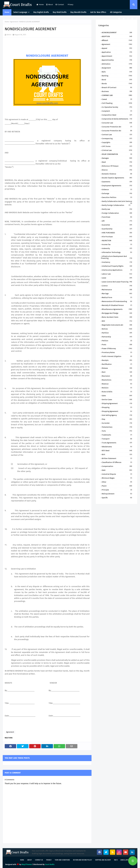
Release (117, 368)
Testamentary (117, 427)
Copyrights (117, 142)
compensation (117, 466)
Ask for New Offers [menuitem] (98, 12)
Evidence (117, 190)
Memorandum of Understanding (117, 301)
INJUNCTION (117, 241)
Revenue (117, 384)
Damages (117, 158)
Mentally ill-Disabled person (117, 305)
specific (117, 498)
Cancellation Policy (128, 860)
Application (117, 52)
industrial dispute (117, 474)
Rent (117, 372)
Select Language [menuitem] (20, 12)
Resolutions (117, 380)
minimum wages (117, 478)
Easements (117, 182)
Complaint (117, 111)
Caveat (117, 99)
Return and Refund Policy (82, 860)
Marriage (117, 294)
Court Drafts (50, 864)
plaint (117, 486)
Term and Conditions (62, 860)
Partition (117, 333)
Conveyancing (117, 138)
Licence (117, 286)
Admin (9, 35)
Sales (117, 396)
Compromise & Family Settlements (117, 119)
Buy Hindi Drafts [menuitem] (60, 12)
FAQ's (116, 860)
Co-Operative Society (117, 107)
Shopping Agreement (117, 411)
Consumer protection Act (117, 131)
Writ (117, 454)
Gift (117, 221)
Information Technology (117, 252)
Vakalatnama (117, 447)
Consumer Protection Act (117, 127)
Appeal (117, 48)
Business (117, 91)
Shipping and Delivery (103, 860)
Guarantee (117, 225)
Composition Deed (117, 115)
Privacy (70, 5)
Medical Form (117, 297)
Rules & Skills (117, 392)
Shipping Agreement (117, 403)
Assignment (117, 68)
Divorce (117, 170)
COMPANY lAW (117, 95)
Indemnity (117, 248)
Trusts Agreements (117, 443)
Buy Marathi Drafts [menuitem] (78, 12)
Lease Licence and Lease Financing (117, 282)
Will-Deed (117, 451)
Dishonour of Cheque (117, 166)
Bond (117, 80)
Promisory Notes (117, 352)
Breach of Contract (117, 87)
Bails (117, 72)
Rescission (117, 376)
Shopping (117, 407)
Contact (60, 5)
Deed (117, 162)
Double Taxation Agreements (117, 178)
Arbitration (117, 64)
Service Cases (117, 400)
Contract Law (117, 135)
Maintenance (117, 290)
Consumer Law (117, 123)
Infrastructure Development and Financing (116, 257)
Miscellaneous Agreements (117, 309)
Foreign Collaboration (117, 213)
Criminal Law (117, 150)
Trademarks (117, 435)
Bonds (117, 84)
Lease (117, 278)
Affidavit (117, 40)
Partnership (117, 337)
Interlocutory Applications (117, 270)
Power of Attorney (117, 348)
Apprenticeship (117, 60)
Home (40, 5)
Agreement (14, 22)
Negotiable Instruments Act (117, 325)
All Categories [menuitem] (116, 12)
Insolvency (117, 262)
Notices (117, 329)
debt (117, 470)
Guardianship (117, 229)
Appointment (117, 56)
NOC (117, 321)
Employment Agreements (117, 186)
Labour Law (117, 274)
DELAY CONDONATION (117, 154)
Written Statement (117, 458)
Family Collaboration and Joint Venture (117, 201)
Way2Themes (27, 864)
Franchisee (117, 217)
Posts (117, 345)
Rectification (117, 364)
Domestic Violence (117, 174)
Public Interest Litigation (117, 356)
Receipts (117, 360)
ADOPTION (117, 36)
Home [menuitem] (7, 12)
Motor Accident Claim (117, 317)
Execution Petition (117, 197)
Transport (117, 439)
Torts (117, 431)
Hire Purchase (117, 237)
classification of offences (117, 462)
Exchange (117, 193)
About (50, 5)
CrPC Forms (117, 146)
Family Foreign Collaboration (116, 205)
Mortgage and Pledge (117, 313)
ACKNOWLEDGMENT (117, 33)
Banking (117, 76)
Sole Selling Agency (117, 415)
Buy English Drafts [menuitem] (41, 12)
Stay (117, 419)
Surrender (117, 423)
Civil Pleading (117, 103)
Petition (117, 341)
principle (117, 490)
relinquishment (117, 494)
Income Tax (117, 244)
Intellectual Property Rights (117, 266)
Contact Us (39, 860)
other (117, 482)
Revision (117, 388)
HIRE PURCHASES (117, 233)
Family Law (117, 209)
